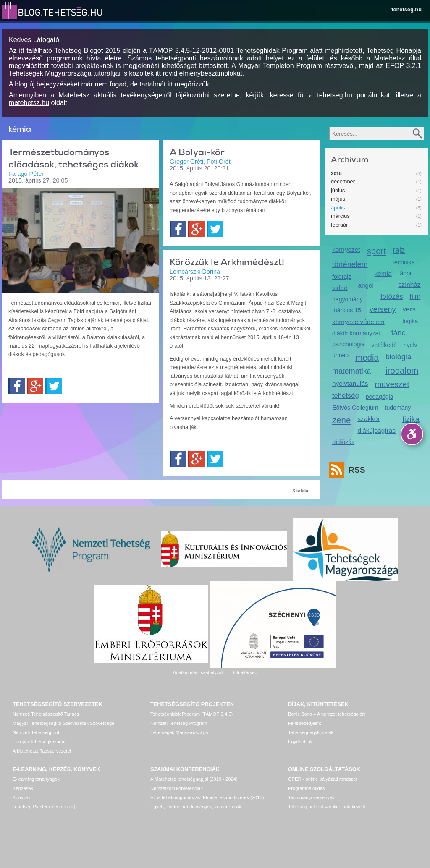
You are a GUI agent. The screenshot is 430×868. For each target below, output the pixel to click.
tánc (399, 333)
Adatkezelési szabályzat (198, 672)
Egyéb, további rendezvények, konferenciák (196, 807)
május (338, 199)
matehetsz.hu (29, 103)
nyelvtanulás (350, 383)
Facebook (17, 386)
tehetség (346, 396)
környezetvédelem (358, 322)
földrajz (342, 277)
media (367, 357)
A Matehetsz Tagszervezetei (42, 751)
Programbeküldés (307, 788)
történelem (350, 264)
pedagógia (380, 397)
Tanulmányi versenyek (311, 797)
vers (409, 309)
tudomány (398, 408)
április (338, 208)
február (340, 225)
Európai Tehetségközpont (39, 742)
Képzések (23, 788)
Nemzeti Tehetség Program (179, 723)
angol (366, 285)
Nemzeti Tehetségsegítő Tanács (46, 714)
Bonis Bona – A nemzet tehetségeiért (326, 714)
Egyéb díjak (300, 742)
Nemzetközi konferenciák (177, 788)
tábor (405, 273)
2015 (336, 173)
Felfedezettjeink (304, 723)
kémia (383, 273)
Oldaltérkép (245, 672)
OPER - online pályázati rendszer (323, 779)
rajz (399, 250)
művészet (392, 384)
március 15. (347, 310)
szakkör (368, 419)
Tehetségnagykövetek (311, 732)
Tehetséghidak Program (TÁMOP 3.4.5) (191, 714)
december (343, 182)
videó (340, 288)
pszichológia (348, 344)
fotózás (392, 297)
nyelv (410, 345)
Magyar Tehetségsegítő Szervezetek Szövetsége (63, 723)
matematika (352, 371)
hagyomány (347, 299)
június (338, 190)
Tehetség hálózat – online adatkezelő (327, 807)
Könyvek (22, 797)
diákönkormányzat (356, 333)
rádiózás (343, 442)
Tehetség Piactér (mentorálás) (44, 807)
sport (377, 251)
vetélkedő (384, 345)
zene (341, 420)
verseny (383, 309)
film (415, 297)
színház (410, 284)
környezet (346, 250)
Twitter (54, 386)
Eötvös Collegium (355, 408)
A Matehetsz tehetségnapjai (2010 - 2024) (194, 779)
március (340, 216)
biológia (399, 357)
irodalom (402, 370)
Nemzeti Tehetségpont (36, 732)
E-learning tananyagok (36, 779)
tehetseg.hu (406, 9)
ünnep (340, 355)
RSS (355, 470)
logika (410, 321)
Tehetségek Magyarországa (179, 732)
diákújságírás (376, 430)
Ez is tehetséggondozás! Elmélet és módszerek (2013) (207, 797)
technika (404, 262)
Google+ (35, 386)
